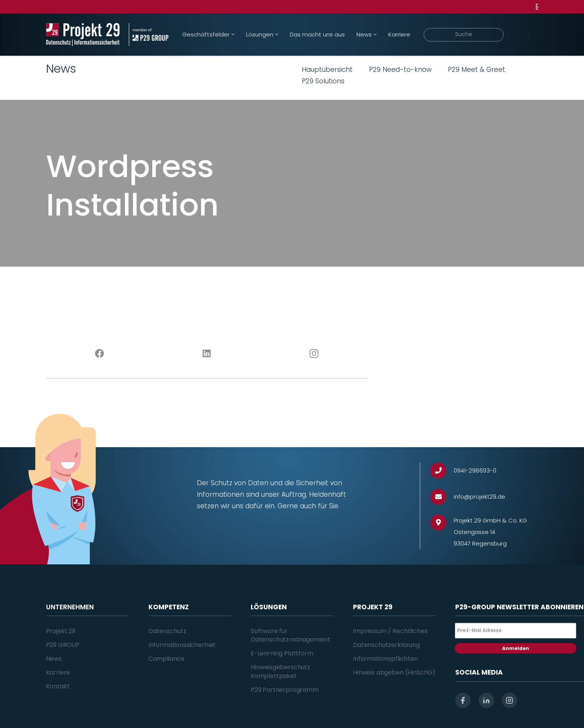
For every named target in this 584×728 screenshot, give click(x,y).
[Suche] (464, 35)
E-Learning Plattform (282, 653)
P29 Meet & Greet (477, 70)
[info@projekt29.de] (442, 497)
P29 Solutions (323, 81)
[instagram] (509, 700)
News (54, 659)
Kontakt (58, 686)
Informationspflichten (385, 659)
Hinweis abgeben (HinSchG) (394, 672)
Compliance (166, 659)
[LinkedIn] (207, 354)
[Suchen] (527, 35)
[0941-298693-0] (442, 471)
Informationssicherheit (182, 645)
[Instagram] (314, 354)
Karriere (58, 672)
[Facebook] (100, 354)
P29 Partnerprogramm (285, 690)
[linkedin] (486, 700)
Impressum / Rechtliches (390, 631)
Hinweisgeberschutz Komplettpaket (280, 671)
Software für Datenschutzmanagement (290, 635)
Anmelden (516, 648)
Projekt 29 (61, 631)
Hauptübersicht (327, 70)
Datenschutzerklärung (386, 645)
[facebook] (463, 700)
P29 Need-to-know (400, 70)
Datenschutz (167, 631)
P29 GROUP (63, 645)
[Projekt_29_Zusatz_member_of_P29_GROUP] (149, 35)
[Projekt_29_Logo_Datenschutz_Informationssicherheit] (83, 35)
